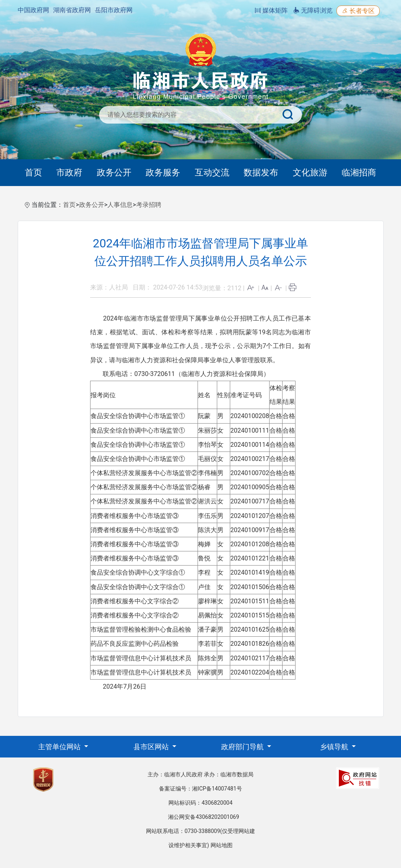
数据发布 (261, 172)
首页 (33, 172)
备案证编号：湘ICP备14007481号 (200, 789)
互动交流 (212, 172)
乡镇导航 (335, 747)
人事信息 (120, 205)
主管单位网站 (60, 747)
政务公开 (114, 172)
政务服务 (163, 172)
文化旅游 (310, 172)
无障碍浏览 (313, 10)
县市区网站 (152, 747)
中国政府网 (33, 10)
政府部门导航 (243, 747)
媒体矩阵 (271, 10)
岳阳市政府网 (114, 10)
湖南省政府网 (72, 10)
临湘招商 (359, 172)
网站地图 (222, 845)
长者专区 (358, 11)
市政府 (69, 172)
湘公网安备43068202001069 (203, 817)
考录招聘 (149, 205)
